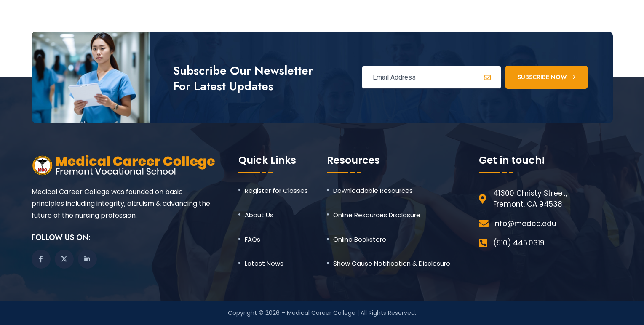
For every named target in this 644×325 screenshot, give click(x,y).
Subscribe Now (546, 77)
